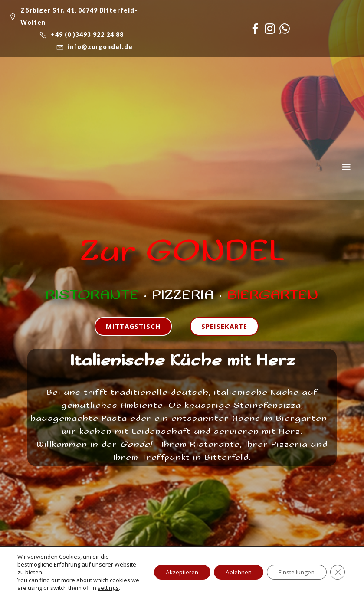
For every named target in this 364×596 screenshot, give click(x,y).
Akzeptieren (174, 572)
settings (117, 588)
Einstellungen (294, 572)
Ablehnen (233, 572)
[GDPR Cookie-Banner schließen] (337, 572)
